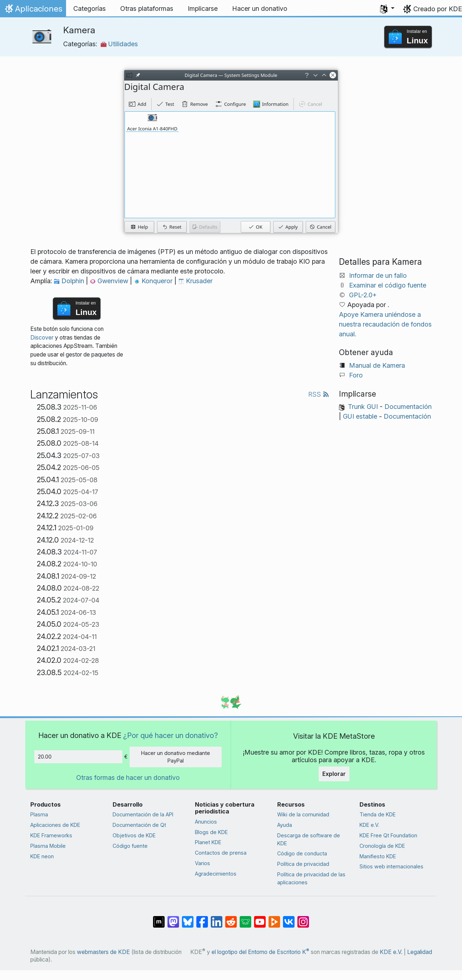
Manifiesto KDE (378, 856)
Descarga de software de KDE (309, 839)
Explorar (334, 774)
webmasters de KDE (103, 952)
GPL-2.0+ (363, 295)
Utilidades (119, 44)
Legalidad (420, 952)
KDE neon (42, 856)
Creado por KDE (438, 9)
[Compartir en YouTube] (260, 918)
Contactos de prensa (221, 853)
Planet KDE (208, 842)
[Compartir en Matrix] (159, 918)
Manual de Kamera (377, 365)
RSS (319, 394)
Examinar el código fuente (388, 285)
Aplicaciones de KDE (55, 825)
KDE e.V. (369, 825)
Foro (356, 375)
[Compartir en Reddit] (231, 918)
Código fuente (130, 846)
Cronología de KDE (382, 846)
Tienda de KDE (378, 814)
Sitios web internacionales (391, 866)
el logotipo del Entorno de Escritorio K (260, 952)
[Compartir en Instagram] (303, 918)
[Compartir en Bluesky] (188, 918)
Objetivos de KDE (134, 835)
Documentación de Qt (139, 825)
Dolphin (70, 281)
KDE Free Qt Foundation (388, 835)
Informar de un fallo (378, 275)
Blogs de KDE (211, 832)
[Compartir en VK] (289, 918)
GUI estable (360, 416)
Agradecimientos (216, 874)
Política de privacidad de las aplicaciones (311, 878)
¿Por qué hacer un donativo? (171, 735)
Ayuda (285, 825)
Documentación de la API (143, 814)
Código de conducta (302, 853)
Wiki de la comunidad (303, 814)
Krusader (195, 281)
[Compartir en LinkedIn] (217, 918)
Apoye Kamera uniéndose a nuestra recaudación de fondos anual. (385, 324)
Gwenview (110, 281)
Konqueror (154, 281)
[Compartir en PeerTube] (274, 918)
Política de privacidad (303, 864)
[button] (387, 9)
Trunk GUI (363, 407)
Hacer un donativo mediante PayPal (176, 757)
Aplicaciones (33, 10)
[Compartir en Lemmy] (245, 918)
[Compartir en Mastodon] (173, 918)
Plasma (39, 814)
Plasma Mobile (48, 846)
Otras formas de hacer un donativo (128, 778)
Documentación (408, 407)
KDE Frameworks (51, 835)
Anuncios (206, 822)
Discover (42, 338)
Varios (202, 863)
